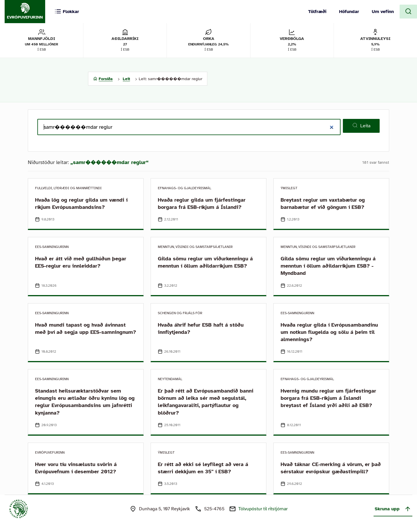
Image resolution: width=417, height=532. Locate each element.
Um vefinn (383, 12)
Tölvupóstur (263, 509)
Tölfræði (317, 12)
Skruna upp (393, 509)
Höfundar (349, 12)
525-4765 (214, 509)
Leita (361, 126)
